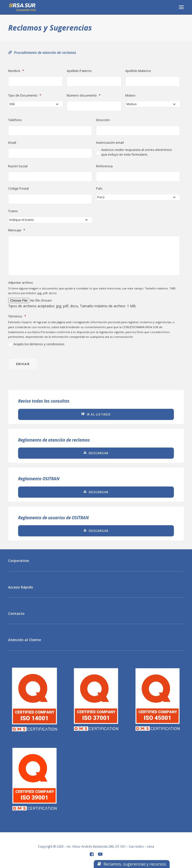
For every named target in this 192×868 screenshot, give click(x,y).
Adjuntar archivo (21, 283)
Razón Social (18, 166)
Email (12, 143)
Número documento (84, 95)
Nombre (16, 71)
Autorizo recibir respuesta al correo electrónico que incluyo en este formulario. (137, 152)
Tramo (13, 211)
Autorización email (110, 143)
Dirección (103, 120)
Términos (17, 316)
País (99, 189)
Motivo (130, 95)
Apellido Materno (138, 71)
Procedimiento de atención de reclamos (42, 52)
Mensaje (17, 230)
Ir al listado (96, 414)
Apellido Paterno (79, 71)
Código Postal (18, 189)
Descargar (96, 453)
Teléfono (15, 120)
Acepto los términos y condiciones (39, 344)
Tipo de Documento (25, 95)
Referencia (104, 166)
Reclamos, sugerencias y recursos (132, 864)
